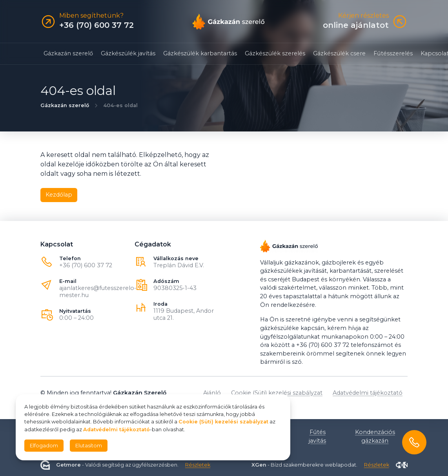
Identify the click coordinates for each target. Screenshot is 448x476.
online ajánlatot (356, 25)
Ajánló (212, 393)
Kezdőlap (59, 195)
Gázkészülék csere (339, 53)
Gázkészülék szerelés (275, 53)
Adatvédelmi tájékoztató (368, 393)
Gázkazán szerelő (68, 53)
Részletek (198, 465)
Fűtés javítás (317, 436)
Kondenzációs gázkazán (375, 436)
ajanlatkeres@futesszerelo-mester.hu (98, 292)
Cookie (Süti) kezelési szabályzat (277, 393)
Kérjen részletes (363, 16)
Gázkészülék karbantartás (200, 53)
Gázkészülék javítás (128, 53)
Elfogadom (44, 446)
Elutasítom (89, 446)
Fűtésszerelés (393, 53)
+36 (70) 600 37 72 (86, 265)
